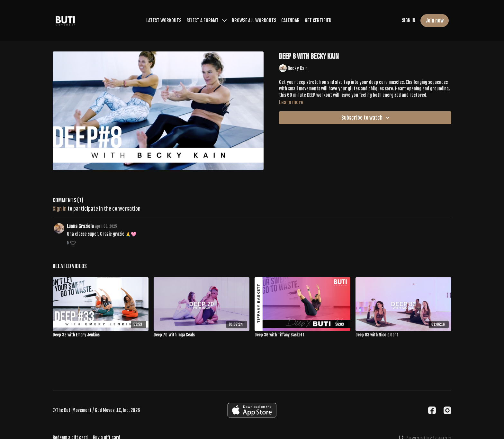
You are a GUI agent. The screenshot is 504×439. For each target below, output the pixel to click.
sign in (60, 209)
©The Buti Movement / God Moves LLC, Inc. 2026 (96, 410)
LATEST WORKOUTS (164, 20)
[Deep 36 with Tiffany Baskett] (302, 335)
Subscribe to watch (366, 118)
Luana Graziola (80, 226)
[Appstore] (252, 410)
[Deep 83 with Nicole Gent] (403, 335)
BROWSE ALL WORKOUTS (254, 20)
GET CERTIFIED (318, 20)
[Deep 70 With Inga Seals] (202, 335)
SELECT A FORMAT (207, 20)
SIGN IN (409, 20)
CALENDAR (290, 20)
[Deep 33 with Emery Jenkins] (101, 335)
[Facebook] (432, 410)
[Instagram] (447, 410)
